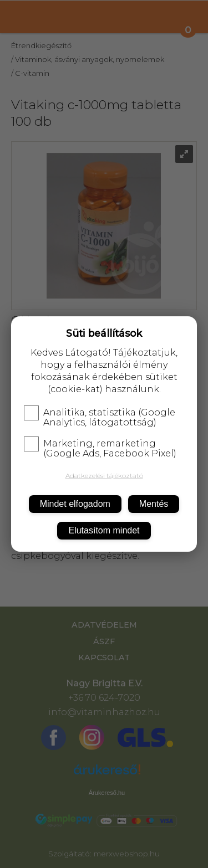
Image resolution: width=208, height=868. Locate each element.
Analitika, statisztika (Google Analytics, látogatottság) (100, 418)
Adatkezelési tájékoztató (104, 476)
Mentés (154, 504)
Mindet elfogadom (75, 504)
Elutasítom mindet (104, 530)
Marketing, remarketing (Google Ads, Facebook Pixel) (100, 449)
